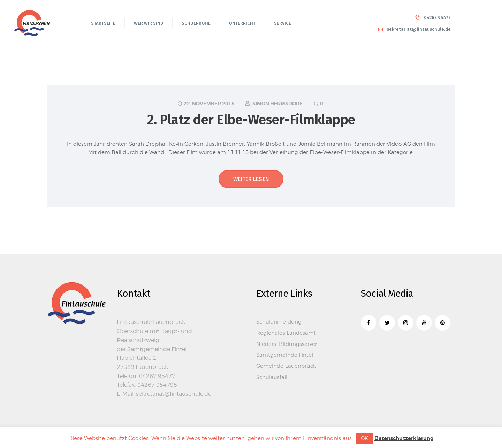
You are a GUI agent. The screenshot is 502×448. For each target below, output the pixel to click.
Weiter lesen (251, 179)
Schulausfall (272, 377)
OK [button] (364, 438)
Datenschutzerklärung (404, 438)
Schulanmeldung (279, 322)
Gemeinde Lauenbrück (286, 366)
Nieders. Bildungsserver (287, 344)
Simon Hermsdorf (277, 104)
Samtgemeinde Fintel (285, 355)
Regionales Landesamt (286, 333)
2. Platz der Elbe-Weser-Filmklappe (251, 120)
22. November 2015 (209, 104)
